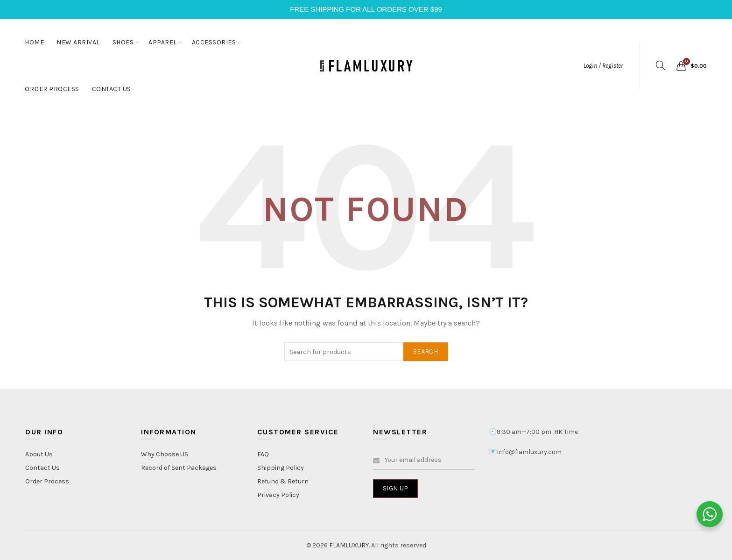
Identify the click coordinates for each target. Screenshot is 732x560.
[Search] (661, 65)
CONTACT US (112, 89)
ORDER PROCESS (52, 89)
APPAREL (163, 42)
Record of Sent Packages (179, 468)
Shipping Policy (281, 468)
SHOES (123, 42)
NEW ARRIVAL (78, 42)
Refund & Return (283, 481)
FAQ (263, 454)
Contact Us (42, 468)
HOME (34, 42)
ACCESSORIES (214, 42)
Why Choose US (165, 454)
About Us (39, 454)
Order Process (47, 481)
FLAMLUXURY (349, 545)
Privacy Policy (278, 495)
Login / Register (603, 66)
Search (426, 351)
